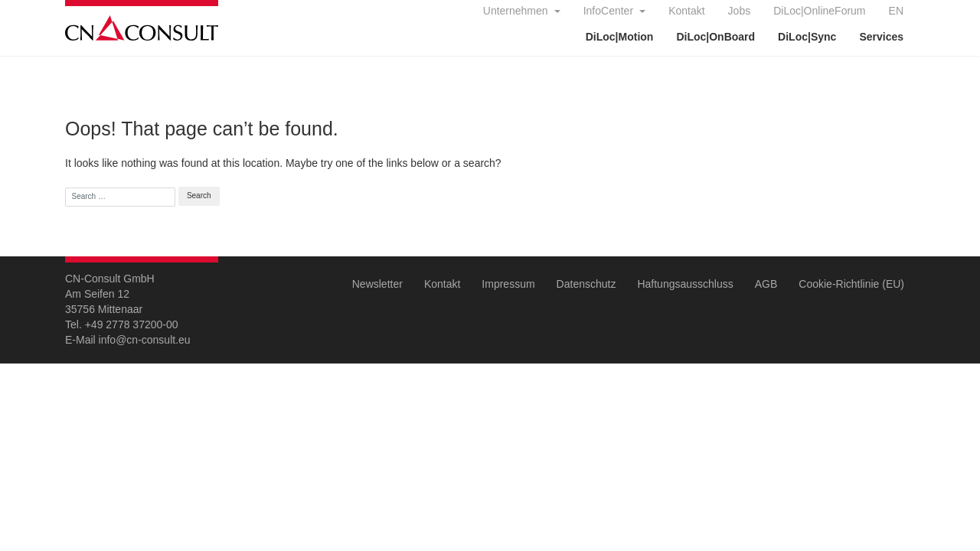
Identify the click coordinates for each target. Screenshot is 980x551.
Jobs (740, 11)
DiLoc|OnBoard (715, 37)
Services (881, 37)
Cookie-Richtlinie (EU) (851, 284)
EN (896, 11)
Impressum (508, 284)
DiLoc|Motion (620, 37)
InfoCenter (610, 11)
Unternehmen (517, 11)
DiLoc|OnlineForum (819, 11)
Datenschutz (586, 284)
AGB (766, 284)
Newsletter (377, 284)
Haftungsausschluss (685, 284)
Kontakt (686, 11)
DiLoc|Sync (807, 37)
